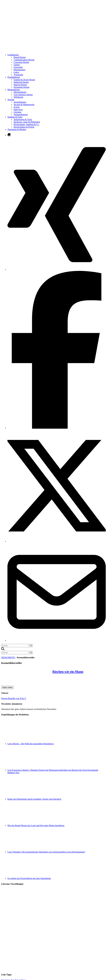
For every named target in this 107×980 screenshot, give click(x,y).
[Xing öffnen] (57, 270)
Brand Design (20, 57)
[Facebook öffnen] (57, 428)
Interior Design (20, 85)
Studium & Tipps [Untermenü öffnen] (15, 117)
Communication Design (24, 60)
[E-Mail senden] (57, 640)
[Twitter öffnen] (57, 541)
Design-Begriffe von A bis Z (14, 698)
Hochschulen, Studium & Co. (26, 124)
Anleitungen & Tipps (23, 120)
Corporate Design (21, 62)
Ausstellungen (20, 102)
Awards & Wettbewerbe (24, 105)
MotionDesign (20, 92)
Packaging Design (21, 87)
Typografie (18, 75)
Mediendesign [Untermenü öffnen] (14, 90)
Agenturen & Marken (17, 129)
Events (17, 107)
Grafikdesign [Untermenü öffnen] (13, 55)
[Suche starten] (31, 646)
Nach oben (7, 687)
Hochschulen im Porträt (24, 127)
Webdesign (18, 97)
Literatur (17, 112)
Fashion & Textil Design (24, 80)
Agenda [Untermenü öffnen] (11, 100)
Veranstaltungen (21, 115)
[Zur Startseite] (48, 50)
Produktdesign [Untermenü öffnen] (14, 77)
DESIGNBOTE (8, 658)
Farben (17, 65)
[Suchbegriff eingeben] (15, 646)
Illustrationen (19, 70)
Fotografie (18, 67)
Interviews (18, 110)
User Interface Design (23, 95)
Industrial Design (21, 82)
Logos (16, 72)
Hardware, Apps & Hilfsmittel (27, 122)
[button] (3, 650)
